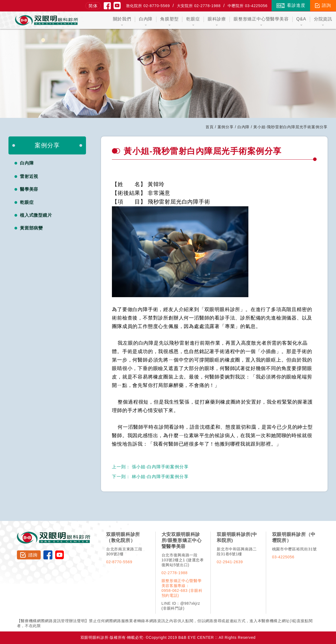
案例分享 (226, 127)
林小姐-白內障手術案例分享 (150, 477)
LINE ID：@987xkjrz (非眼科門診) (181, 606)
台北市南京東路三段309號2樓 (124, 551)
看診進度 (291, 5)
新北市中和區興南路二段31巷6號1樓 (237, 551)
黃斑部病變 (32, 228)
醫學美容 (29, 189)
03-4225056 (283, 557)
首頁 (210, 127)
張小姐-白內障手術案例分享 (150, 467)
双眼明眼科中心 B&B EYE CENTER (47, 20)
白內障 (243, 127)
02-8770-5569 (119, 562)
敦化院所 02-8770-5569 (148, 6)
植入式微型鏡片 (36, 215)
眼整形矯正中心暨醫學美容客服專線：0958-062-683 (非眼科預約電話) (182, 588)
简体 (93, 6)
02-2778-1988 (175, 573)
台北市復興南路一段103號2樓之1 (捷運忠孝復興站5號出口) (183, 560)
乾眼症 (27, 202)
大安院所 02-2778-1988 (199, 6)
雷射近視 (29, 176)
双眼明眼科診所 (54, 534)
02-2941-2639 (230, 562)
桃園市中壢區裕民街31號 (295, 549)
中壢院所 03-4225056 (248, 6)
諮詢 (323, 5)
